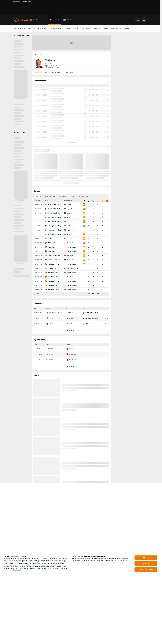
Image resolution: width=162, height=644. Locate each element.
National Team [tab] (83, 197)
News (47, 73)
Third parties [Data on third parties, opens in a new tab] (17, 570)
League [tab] (38, 197)
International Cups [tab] (67, 197)
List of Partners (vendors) (80, 564)
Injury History (69, 73)
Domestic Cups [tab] (50, 197)
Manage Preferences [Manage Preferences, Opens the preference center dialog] (146, 569)
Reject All (146, 564)
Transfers (56, 73)
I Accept (146, 558)
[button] (138, 20)
